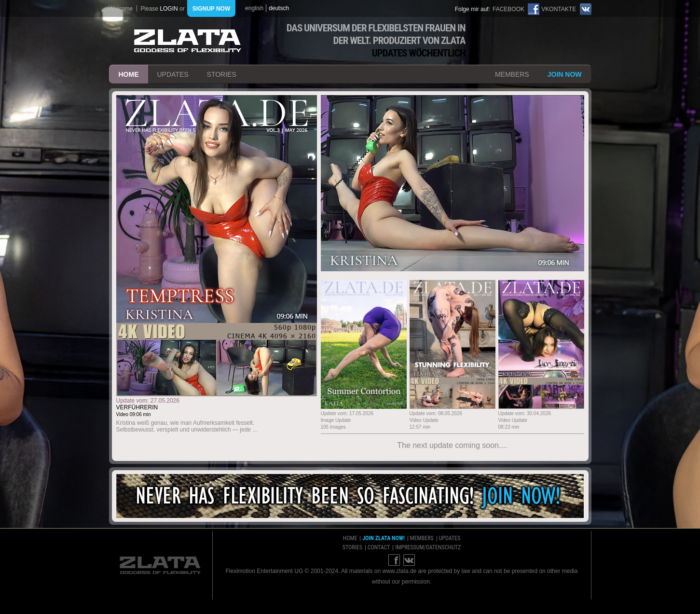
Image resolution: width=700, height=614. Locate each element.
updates (173, 74)
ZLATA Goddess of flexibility (188, 41)
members (512, 74)
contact (379, 547)
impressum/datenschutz (428, 547)
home (129, 74)
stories (222, 74)
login (169, 9)
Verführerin (137, 407)
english (254, 8)
